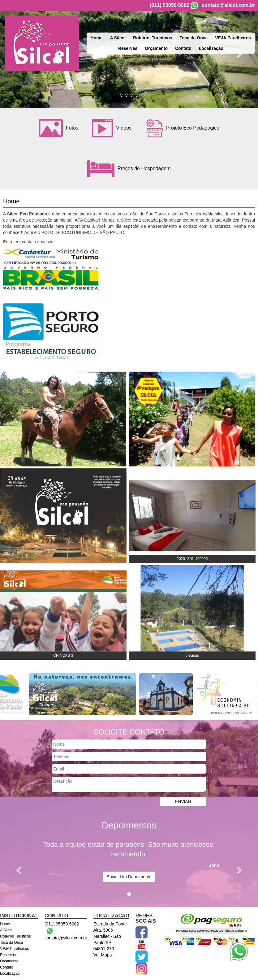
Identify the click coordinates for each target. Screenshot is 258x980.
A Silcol (118, 38)
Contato (183, 48)
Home (97, 38)
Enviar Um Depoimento (129, 877)
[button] (19, 870)
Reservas (128, 48)
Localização (211, 48)
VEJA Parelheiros (233, 38)
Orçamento (156, 48)
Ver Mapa (103, 955)
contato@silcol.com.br (228, 5)
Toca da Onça (194, 38)
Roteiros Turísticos (153, 38)
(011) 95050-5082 (169, 5)
